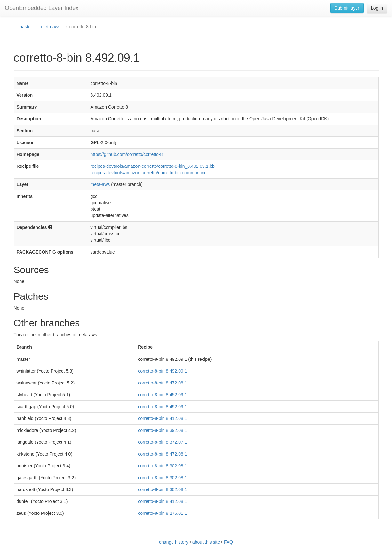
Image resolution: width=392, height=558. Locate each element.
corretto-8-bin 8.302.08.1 (162, 466)
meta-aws (51, 27)
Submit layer (347, 8)
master (25, 27)
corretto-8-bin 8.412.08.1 (162, 418)
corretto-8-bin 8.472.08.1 (162, 383)
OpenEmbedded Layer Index (42, 8)
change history (174, 542)
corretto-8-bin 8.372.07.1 (162, 442)
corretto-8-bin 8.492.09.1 (162, 371)
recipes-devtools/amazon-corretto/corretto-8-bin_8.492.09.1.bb (153, 166)
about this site (206, 542)
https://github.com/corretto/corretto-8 (127, 154)
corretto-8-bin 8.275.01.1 (162, 513)
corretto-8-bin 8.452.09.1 (162, 395)
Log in (377, 8)
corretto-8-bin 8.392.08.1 (162, 430)
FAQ (228, 542)
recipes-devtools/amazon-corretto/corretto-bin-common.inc (149, 173)
